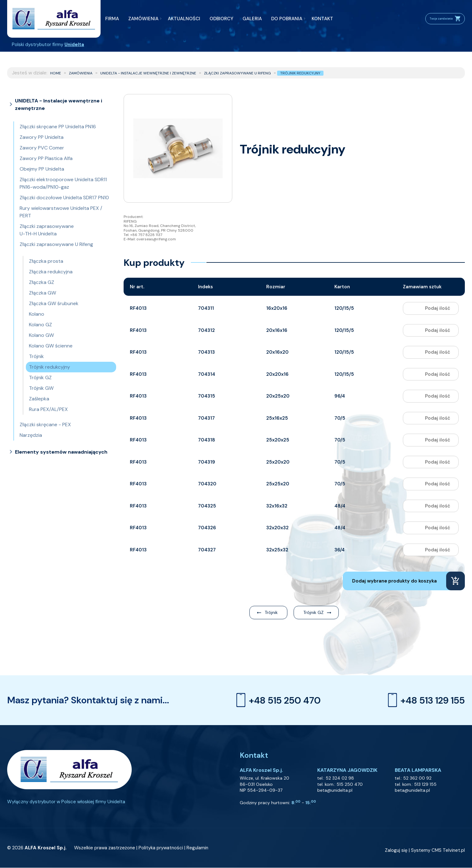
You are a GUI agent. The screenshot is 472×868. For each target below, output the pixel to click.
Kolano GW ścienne (51, 346)
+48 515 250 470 (277, 700)
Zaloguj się (396, 851)
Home (56, 73)
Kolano (37, 314)
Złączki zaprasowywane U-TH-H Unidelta (47, 230)
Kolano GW (41, 335)
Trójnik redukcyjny (300, 73)
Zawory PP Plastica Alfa (46, 158)
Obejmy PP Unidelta (42, 169)
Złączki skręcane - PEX (45, 425)
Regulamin (197, 848)
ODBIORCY (221, 19)
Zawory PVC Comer (42, 148)
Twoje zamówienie (437, 19)
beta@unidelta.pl (335, 790)
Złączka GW (42, 293)
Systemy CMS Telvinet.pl (438, 851)
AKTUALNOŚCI (184, 19)
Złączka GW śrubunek (54, 303)
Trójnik (36, 356)
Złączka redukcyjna (51, 272)
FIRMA (112, 19)
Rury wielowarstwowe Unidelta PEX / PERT (61, 212)
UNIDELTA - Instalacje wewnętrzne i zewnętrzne (148, 73)
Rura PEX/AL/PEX (48, 409)
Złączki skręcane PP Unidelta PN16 (58, 127)
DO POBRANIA (287, 19)
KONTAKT (322, 19)
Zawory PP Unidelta (42, 137)
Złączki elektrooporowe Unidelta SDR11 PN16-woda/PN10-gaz (63, 183)
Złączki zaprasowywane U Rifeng (237, 73)
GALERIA (252, 19)
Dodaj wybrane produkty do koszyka (394, 581)
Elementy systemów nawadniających (61, 452)
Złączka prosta (46, 261)
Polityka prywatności (161, 848)
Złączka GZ (42, 282)
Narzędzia (31, 435)
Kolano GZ (40, 325)
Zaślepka (39, 399)
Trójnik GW (41, 388)
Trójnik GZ (40, 377)
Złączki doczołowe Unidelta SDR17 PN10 (64, 198)
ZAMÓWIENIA (143, 19)
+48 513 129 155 (425, 700)
